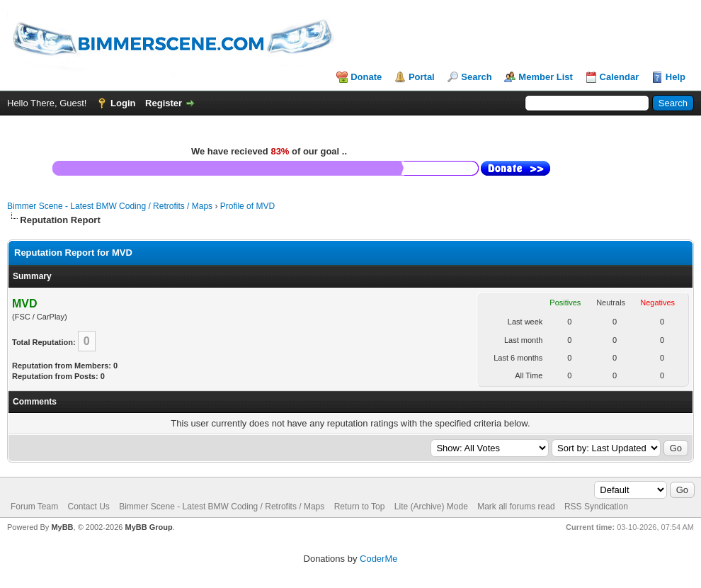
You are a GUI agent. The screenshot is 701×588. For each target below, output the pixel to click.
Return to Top (360, 507)
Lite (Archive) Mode (431, 507)
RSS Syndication (596, 507)
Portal (422, 77)
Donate (366, 77)
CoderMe (378, 559)
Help (676, 77)
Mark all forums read (516, 507)
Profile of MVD (247, 206)
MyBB (62, 527)
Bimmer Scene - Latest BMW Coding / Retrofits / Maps (110, 206)
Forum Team (34, 507)
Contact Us (88, 507)
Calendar (620, 77)
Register (164, 103)
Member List (546, 77)
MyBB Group (148, 527)
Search (476, 77)
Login (123, 103)
